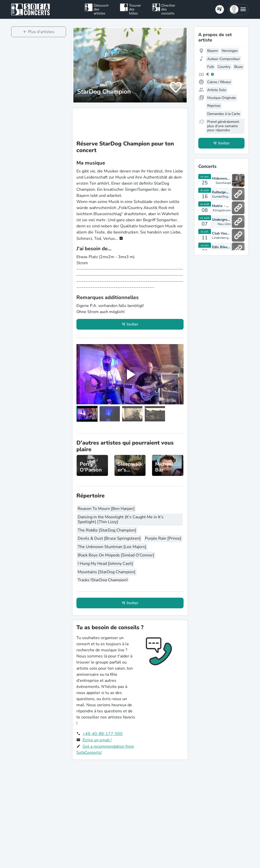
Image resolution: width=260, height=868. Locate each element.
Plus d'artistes (41, 32)
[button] (238, 9)
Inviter (133, 324)
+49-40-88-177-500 (103, 734)
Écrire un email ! (97, 740)
